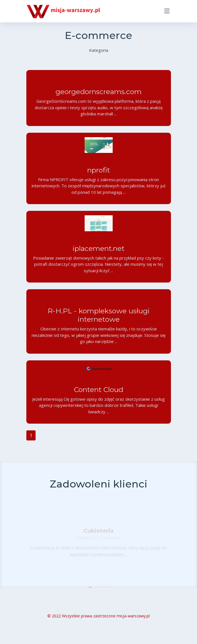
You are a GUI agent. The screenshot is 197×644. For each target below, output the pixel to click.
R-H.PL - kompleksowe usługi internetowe (98, 317)
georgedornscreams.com (98, 94)
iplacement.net (98, 250)
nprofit (98, 172)
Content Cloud (98, 391)
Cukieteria (98, 534)
